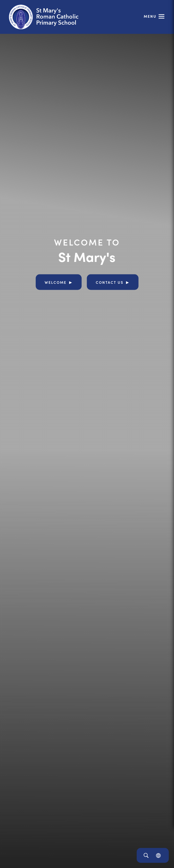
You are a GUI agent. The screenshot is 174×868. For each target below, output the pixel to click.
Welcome (56, 282)
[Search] (146, 855)
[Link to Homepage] (48, 17)
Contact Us (110, 282)
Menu (150, 16)
